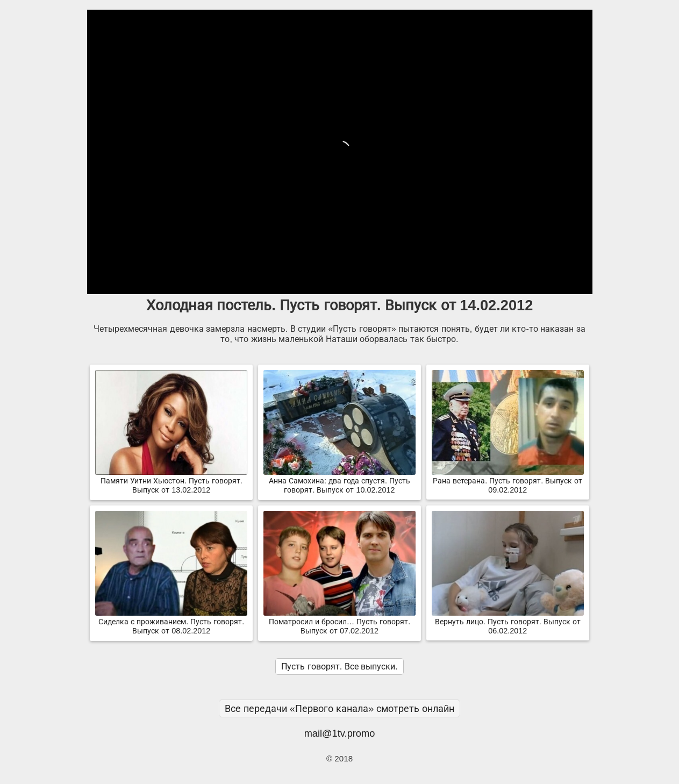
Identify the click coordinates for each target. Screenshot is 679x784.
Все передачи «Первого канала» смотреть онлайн (340, 708)
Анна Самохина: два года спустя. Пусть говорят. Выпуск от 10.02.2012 (340, 481)
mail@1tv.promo (340, 733)
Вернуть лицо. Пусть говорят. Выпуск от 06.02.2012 (508, 622)
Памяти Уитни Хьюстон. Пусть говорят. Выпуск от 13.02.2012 (171, 481)
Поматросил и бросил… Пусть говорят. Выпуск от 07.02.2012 (340, 622)
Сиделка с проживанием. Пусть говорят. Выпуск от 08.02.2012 (171, 622)
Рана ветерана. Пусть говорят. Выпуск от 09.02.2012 (508, 481)
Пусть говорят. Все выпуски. (339, 667)
